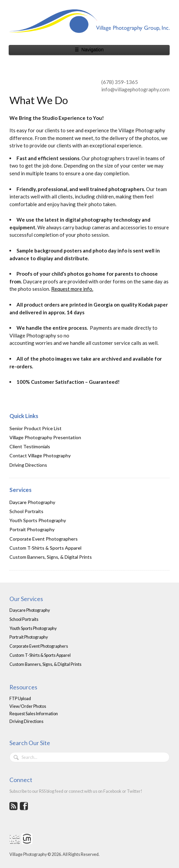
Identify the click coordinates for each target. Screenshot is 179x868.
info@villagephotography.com (135, 89)
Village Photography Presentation (45, 437)
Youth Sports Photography (38, 520)
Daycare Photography (32, 502)
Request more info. (72, 289)
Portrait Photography (32, 529)
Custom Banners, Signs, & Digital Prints (51, 557)
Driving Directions (28, 465)
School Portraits (26, 511)
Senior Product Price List (35, 428)
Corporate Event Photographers (44, 539)
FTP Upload (20, 699)
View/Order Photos (28, 706)
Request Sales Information (34, 714)
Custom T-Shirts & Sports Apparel (45, 548)
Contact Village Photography (40, 455)
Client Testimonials (30, 446)
